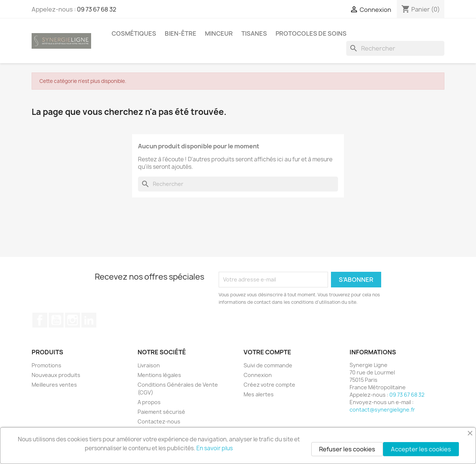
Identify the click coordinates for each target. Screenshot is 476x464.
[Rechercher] (395, 48)
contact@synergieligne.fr (382, 410)
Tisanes (254, 33)
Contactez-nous (159, 421)
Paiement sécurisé (161, 412)
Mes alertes (259, 394)
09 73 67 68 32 (97, 9)
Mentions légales (159, 375)
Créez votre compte (269, 385)
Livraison (149, 365)
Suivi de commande (268, 365)
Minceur (219, 33)
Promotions (46, 365)
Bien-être (181, 33)
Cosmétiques (134, 33)
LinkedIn (89, 320)
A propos (149, 402)
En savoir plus (215, 448)
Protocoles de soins (311, 33)
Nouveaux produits (56, 375)
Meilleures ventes (54, 385)
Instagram (73, 320)
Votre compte (267, 352)
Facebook (40, 320)
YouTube (56, 320)
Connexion (258, 375)
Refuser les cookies (347, 449)
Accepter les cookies (421, 449)
